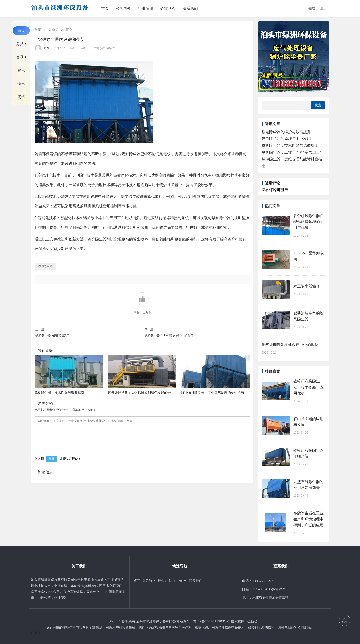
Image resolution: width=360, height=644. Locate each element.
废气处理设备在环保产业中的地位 (290, 345)
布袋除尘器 (45, 266)
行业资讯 (146, 8)
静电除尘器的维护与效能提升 (286, 132)
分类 (20, 44)
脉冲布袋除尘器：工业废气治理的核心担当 (213, 393)
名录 (20, 57)
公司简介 (123, 8)
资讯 (21, 70)
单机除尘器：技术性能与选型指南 (59, 393)
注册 (323, 8)
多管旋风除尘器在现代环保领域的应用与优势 (308, 222)
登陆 (312, 8)
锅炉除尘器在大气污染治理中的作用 (169, 336)
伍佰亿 (252, 621)
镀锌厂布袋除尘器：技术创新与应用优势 (308, 387)
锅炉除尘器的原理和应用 (52, 336)
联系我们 (190, 8)
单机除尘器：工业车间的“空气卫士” (291, 152)
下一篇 (149, 329)
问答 (21, 97)
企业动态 (168, 8)
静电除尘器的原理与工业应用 (286, 138)
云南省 (53, 30)
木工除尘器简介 (307, 286)
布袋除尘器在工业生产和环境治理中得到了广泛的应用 (308, 519)
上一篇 (40, 329)
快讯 (21, 84)
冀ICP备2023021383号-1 (212, 621)
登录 (52, 464)
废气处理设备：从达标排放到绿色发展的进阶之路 (144, 393)
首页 (105, 8)
